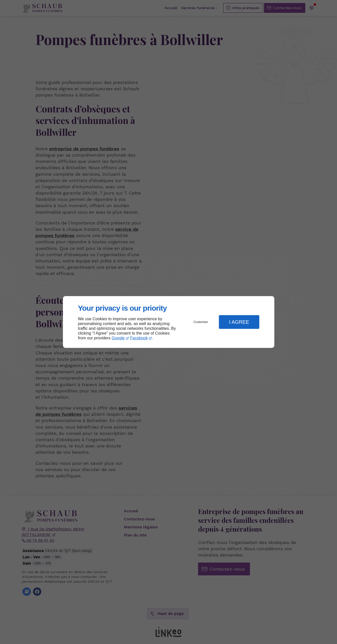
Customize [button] (201, 322)
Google (118, 338)
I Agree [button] (239, 322)
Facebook (139, 338)
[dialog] (169, 322)
